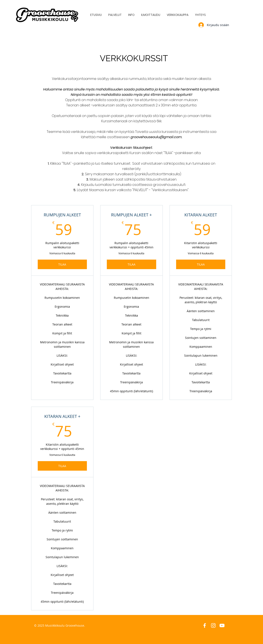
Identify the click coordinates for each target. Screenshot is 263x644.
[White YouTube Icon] (222, 625)
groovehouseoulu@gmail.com (156, 137)
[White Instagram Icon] (213, 625)
